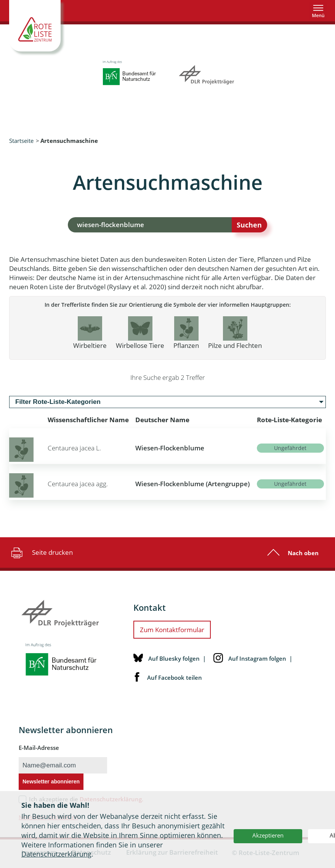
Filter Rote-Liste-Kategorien (58, 402)
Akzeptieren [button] (268, 835)
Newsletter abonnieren (51, 782)
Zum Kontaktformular (172, 630)
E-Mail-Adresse (39, 748)
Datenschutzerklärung (56, 854)
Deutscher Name (162, 420)
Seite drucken (41, 553)
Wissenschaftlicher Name (88, 420)
